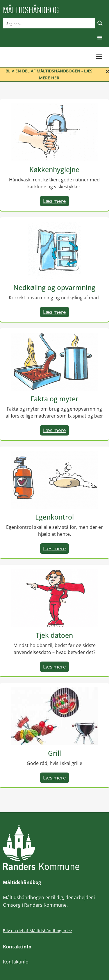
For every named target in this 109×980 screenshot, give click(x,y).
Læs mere (54, 201)
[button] (100, 38)
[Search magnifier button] (100, 23)
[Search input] (49, 23)
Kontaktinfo (16, 962)
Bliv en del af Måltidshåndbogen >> (37, 931)
